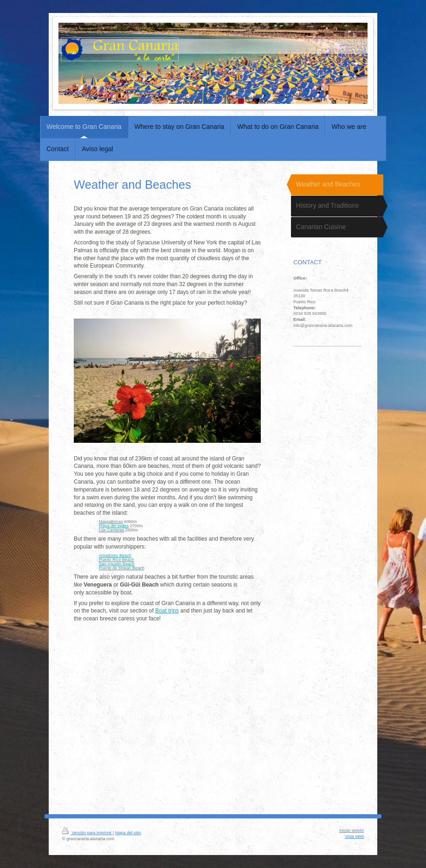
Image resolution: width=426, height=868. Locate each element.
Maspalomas (111, 522)
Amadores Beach (115, 555)
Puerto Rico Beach (116, 560)
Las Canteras (111, 530)
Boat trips (167, 611)
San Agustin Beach (117, 564)
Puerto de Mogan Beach (122, 568)
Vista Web (354, 836)
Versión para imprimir (87, 833)
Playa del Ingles (114, 526)
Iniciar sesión (352, 830)
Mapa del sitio (128, 833)
